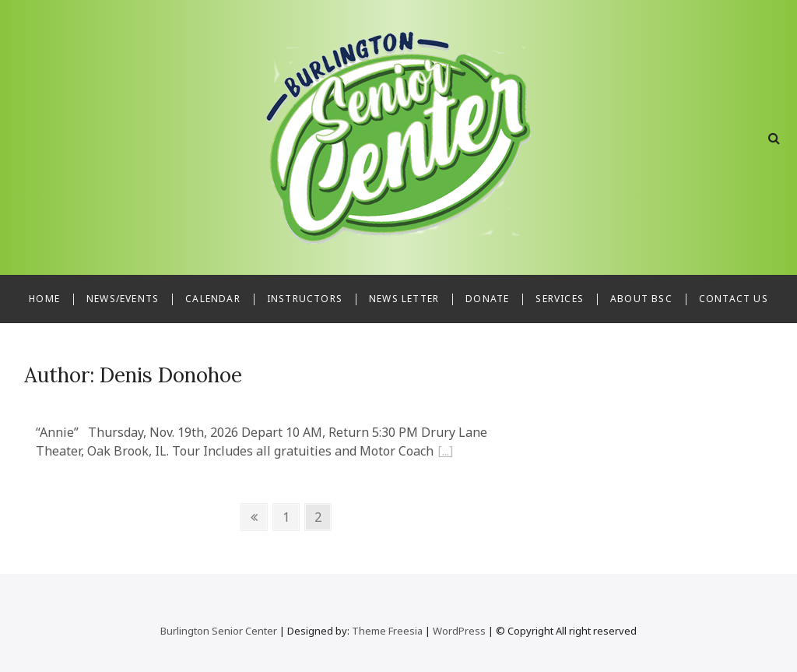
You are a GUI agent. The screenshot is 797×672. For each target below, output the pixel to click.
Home (44, 299)
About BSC (641, 299)
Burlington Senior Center (219, 631)
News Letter (404, 299)
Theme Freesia (387, 631)
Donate (487, 299)
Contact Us (734, 299)
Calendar (213, 299)
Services (560, 299)
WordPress (459, 631)
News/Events (123, 299)
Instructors (305, 299)
